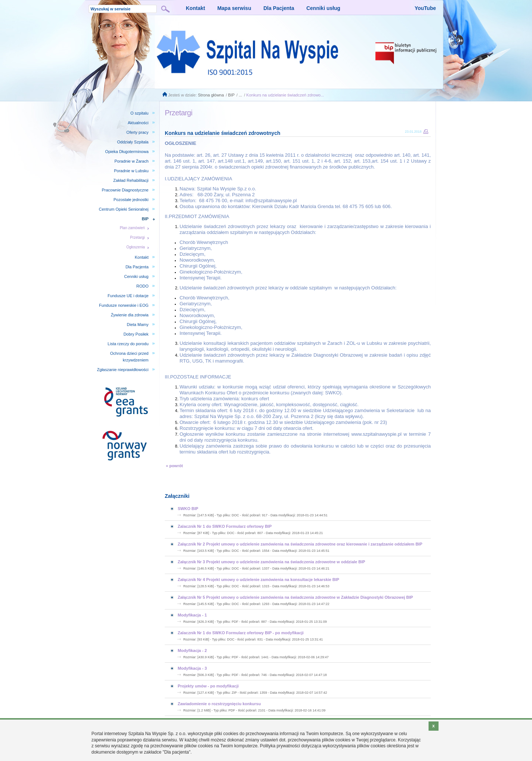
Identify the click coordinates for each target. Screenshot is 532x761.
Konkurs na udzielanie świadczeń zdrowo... (285, 95)
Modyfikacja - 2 (192, 650)
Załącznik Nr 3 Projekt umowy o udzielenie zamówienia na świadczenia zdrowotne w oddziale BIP (271, 562)
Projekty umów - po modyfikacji (208, 686)
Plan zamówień (132, 228)
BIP (231, 95)
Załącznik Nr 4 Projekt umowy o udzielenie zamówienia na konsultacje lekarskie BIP (258, 580)
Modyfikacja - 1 (192, 615)
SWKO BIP (188, 509)
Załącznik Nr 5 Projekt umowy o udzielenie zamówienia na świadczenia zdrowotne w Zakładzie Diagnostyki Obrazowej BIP (295, 597)
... (240, 95)
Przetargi (137, 237)
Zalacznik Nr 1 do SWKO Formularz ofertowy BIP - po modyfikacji (241, 633)
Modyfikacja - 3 (192, 668)
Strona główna (211, 95)
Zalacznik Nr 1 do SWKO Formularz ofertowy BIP (225, 526)
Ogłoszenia (136, 247)
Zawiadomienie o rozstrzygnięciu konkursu (219, 704)
